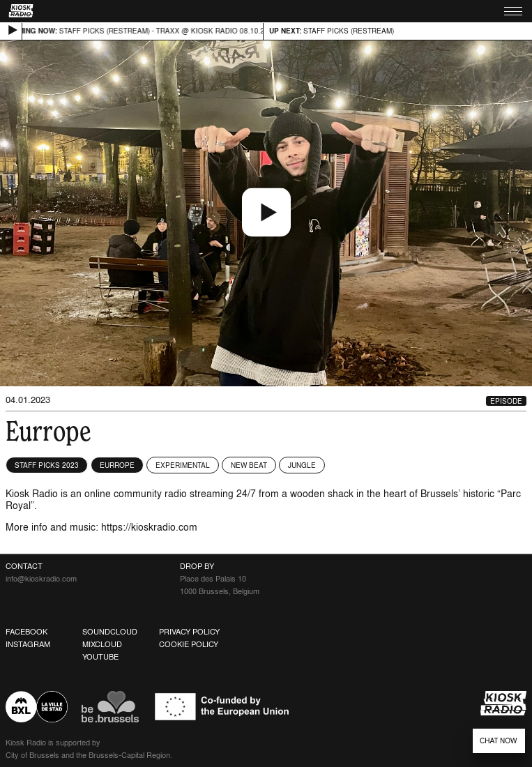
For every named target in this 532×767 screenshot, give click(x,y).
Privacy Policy (189, 632)
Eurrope (117, 465)
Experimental (183, 465)
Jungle (302, 465)
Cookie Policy (189, 644)
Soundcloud (110, 632)
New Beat (249, 465)
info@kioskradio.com (41, 579)
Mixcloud (102, 644)
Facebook (26, 632)
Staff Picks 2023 (47, 465)
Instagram (28, 644)
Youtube (100, 657)
